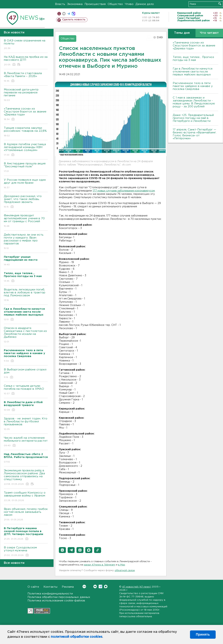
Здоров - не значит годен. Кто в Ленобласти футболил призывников (26, 424)
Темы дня (182, 33)
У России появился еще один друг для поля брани (26, 184)
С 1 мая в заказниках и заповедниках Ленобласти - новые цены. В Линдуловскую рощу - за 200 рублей (194, 102)
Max (106, 586)
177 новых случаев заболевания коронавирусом (124, 191)
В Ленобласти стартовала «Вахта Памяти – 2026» (26, 77)
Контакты (50, 587)
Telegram (100, 586)
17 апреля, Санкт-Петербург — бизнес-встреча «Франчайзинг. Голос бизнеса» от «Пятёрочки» (195, 134)
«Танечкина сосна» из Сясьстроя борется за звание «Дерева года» (26, 114)
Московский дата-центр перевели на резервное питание (26, 95)
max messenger (73, 14)
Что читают (209, 33)
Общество (115, 4)
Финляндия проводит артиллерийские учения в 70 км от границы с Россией (26, 221)
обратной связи (125, 571)
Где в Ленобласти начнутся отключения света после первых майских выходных (193, 72)
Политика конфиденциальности (50, 594)
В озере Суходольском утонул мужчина (26, 552)
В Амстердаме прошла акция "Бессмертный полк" (26, 168)
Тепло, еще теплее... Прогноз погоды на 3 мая (193, 59)
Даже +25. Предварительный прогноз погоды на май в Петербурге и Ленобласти (193, 118)
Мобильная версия (59, 14)
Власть (60, 4)
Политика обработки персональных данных (59, 597)
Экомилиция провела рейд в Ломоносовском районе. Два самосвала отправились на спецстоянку (26, 477)
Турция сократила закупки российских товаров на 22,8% (26, 132)
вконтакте (64, 14)
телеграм (69, 14)
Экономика (75, 4)
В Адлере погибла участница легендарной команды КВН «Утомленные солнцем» (26, 150)
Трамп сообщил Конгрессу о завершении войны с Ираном (26, 497)
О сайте (33, 587)
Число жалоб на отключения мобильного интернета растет (26, 442)
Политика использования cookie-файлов (56, 601)
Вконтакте (84, 586)
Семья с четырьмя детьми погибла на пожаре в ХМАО (26, 390)
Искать (220, 4)
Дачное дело (145, 4)
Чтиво (129, 4)
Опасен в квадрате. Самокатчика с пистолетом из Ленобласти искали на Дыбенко (26, 335)
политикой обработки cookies (77, 637)
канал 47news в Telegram (99, 565)
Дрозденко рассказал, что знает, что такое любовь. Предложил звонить (26, 202)
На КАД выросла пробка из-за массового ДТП (26, 61)
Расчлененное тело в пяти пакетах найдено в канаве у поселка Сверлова (193, 86)
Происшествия (95, 4)
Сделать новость (74, 20)
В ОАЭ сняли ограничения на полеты (26, 45)
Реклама (68, 587)
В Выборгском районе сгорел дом (26, 374)
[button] (62, 550)
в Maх (122, 565)
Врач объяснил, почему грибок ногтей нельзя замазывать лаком (26, 515)
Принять (203, 634)
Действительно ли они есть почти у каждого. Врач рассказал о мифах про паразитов (26, 242)
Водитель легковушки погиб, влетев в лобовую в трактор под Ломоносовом (26, 295)
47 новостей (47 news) (137, 587)
